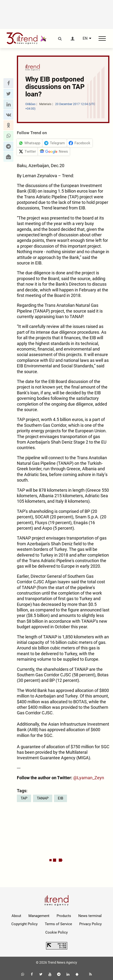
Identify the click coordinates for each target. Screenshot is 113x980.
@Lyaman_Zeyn (89, 778)
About (16, 916)
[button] (8, 83)
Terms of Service (58, 924)
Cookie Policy (56, 932)
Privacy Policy (90, 924)
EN (85, 38)
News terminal (90, 916)
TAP (24, 798)
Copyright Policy (24, 924)
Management (39, 916)
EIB (60, 798)
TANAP (43, 798)
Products (64, 916)
